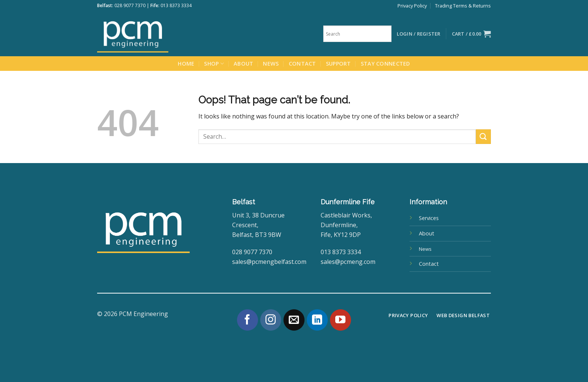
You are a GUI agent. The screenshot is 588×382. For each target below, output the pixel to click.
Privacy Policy (412, 6)
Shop (214, 64)
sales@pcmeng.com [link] (348, 262)
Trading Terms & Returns (463, 6)
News (271, 64)
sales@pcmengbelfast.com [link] (269, 262)
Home (186, 64)
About (243, 64)
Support (338, 64)
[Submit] (483, 137)
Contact (302, 64)
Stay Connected (385, 64)
